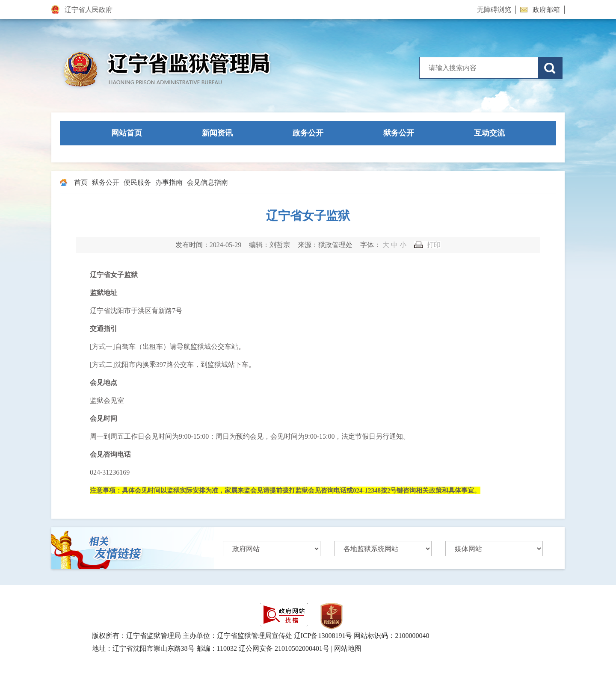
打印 (434, 245)
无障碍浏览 (494, 10)
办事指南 (169, 182)
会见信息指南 (207, 182)
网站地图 (348, 648)
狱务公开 (399, 133)
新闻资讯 (217, 133)
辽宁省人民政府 (82, 10)
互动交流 (489, 133)
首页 (81, 182)
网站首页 (127, 133)
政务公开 (308, 133)
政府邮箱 (540, 10)
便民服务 (137, 182)
